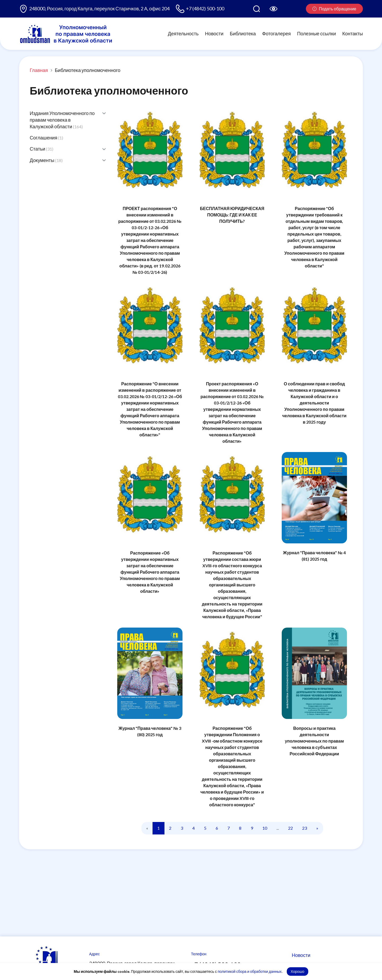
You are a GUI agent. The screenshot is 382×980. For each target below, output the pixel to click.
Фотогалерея (276, 33)
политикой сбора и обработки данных (249, 971)
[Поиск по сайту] (257, 9)
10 (265, 828)
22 (290, 828)
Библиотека (243, 33)
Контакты (353, 33)
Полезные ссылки (316, 33)
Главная (39, 70)
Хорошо (298, 971)
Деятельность (183, 33)
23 (305, 828)
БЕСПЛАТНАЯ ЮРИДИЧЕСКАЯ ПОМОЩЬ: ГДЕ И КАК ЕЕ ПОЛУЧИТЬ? (232, 215)
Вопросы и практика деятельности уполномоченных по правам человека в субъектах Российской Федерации (314, 741)
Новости (214, 33)
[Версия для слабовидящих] (274, 9)
